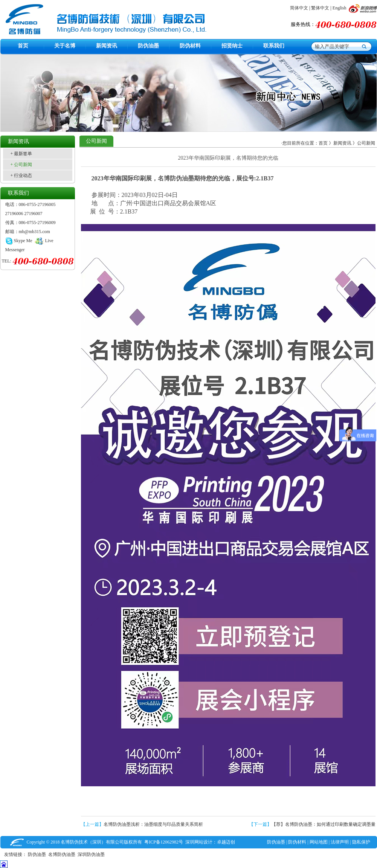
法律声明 (340, 842)
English (340, 8)
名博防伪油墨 (176, 178)
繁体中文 (320, 8)
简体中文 (299, 8)
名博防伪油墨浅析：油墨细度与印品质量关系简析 (153, 824)
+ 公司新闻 (21, 165)
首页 (323, 143)
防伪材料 (297, 842)
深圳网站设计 (199, 842)
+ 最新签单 (21, 154)
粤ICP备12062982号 (164, 842)
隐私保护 (361, 842)
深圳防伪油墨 (92, 854)
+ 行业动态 (21, 175)
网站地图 (319, 842)
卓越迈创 (226, 842)
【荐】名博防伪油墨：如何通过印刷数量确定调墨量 (324, 824)
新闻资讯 (342, 143)
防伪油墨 (276, 842)
